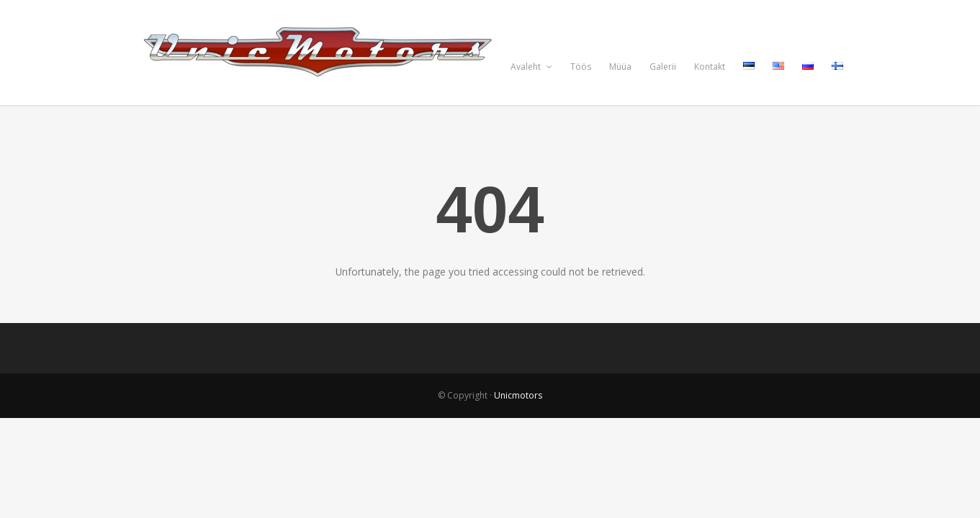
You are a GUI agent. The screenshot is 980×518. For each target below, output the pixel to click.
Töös (581, 67)
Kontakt (710, 67)
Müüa (620, 67)
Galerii (663, 67)
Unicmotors (518, 395)
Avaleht (531, 67)
